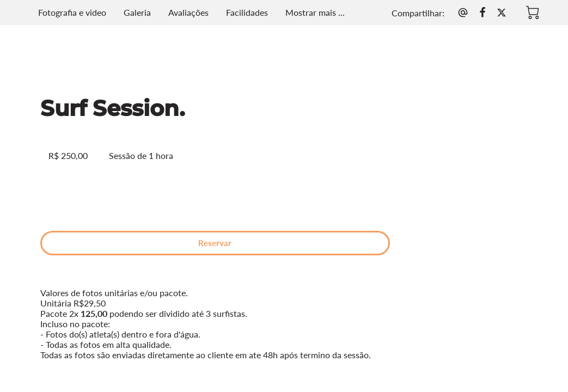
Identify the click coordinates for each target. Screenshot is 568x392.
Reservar (147, 189)
